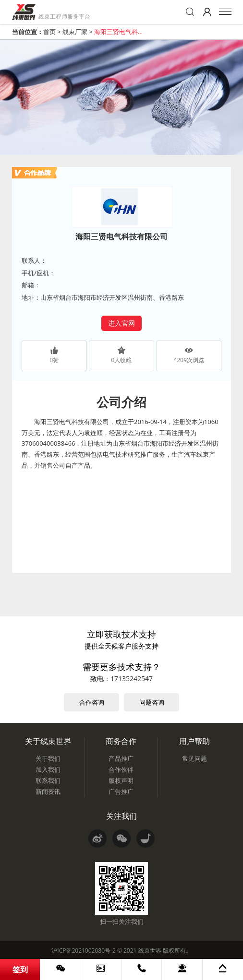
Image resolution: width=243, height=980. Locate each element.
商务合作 (121, 741)
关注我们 (121, 816)
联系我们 (48, 780)
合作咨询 (92, 702)
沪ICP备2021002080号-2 (83, 950)
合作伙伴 (121, 769)
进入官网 (121, 323)
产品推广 (121, 758)
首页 (49, 32)
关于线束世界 (48, 741)
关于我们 (48, 758)
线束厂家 (75, 32)
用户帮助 (194, 741)
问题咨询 (152, 702)
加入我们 (48, 769)
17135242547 (132, 679)
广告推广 (121, 791)
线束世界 (150, 950)
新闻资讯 (48, 791)
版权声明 (121, 780)
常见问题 (194, 758)
